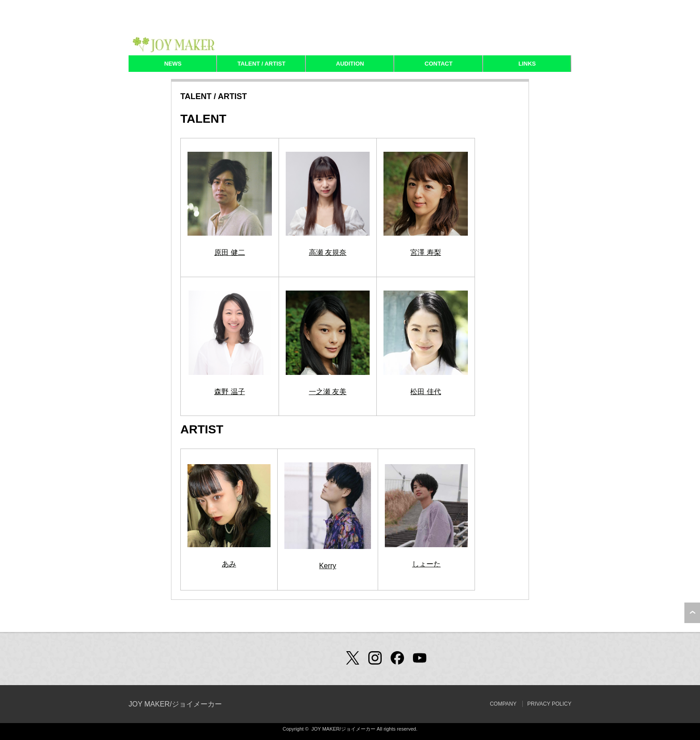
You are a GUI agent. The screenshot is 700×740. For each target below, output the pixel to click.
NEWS (173, 64)
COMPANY (503, 704)
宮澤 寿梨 (425, 252)
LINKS (527, 64)
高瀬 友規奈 (328, 252)
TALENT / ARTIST (262, 64)
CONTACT (439, 64)
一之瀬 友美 (328, 392)
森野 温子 (229, 392)
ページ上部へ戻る (692, 613)
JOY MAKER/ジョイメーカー (175, 704)
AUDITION (350, 64)
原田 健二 (229, 252)
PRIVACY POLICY (549, 704)
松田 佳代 (425, 392)
